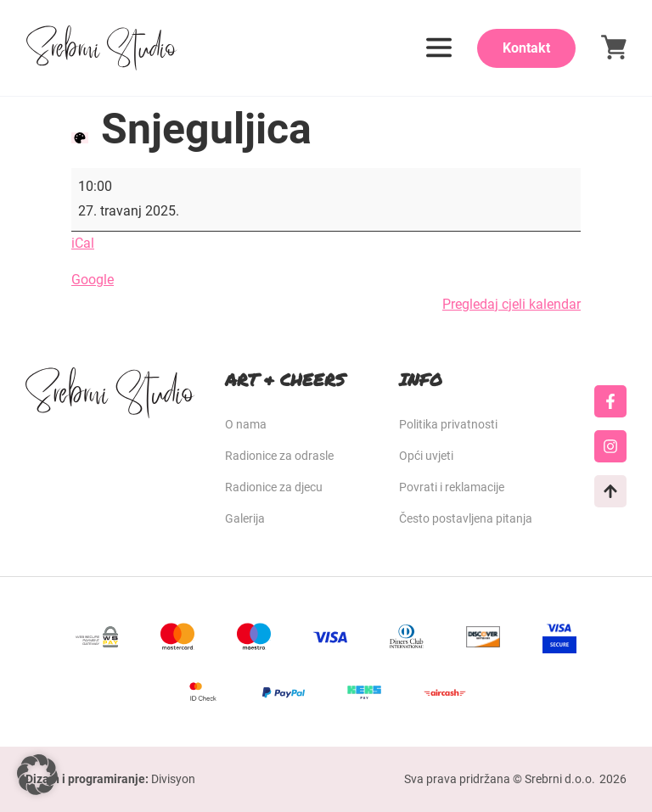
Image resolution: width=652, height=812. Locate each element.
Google (93, 280)
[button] (37, 775)
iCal (83, 243)
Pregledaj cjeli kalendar (511, 304)
